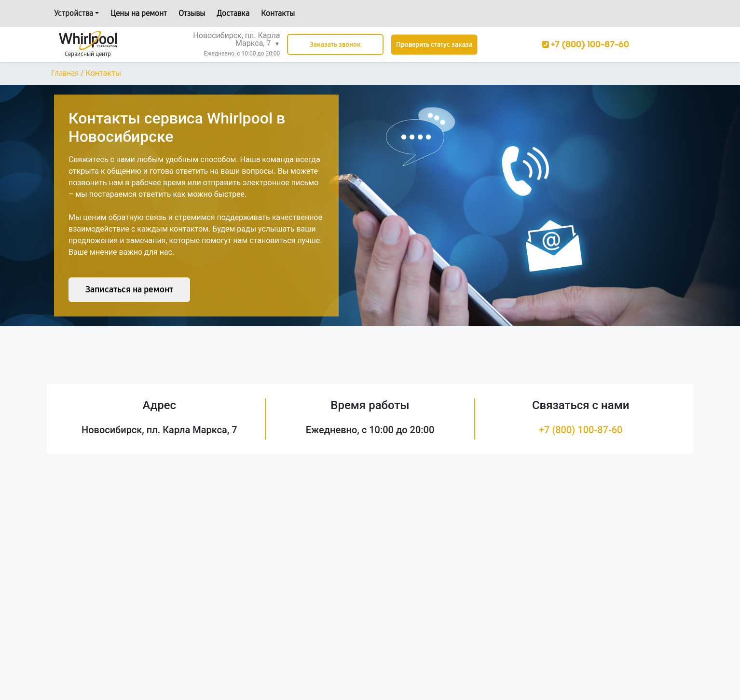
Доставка (233, 13)
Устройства (74, 13)
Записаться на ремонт (129, 289)
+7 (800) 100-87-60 (581, 430)
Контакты (278, 13)
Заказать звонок (335, 45)
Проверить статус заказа (434, 45)
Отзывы (192, 13)
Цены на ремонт (139, 13)
